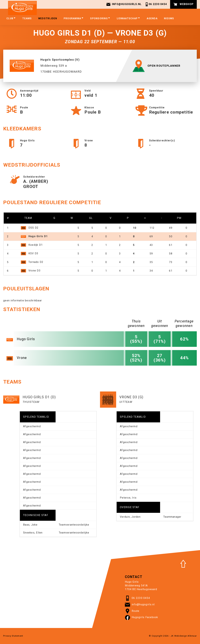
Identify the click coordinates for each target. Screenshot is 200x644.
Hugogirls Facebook (142, 617)
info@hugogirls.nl (124, 4)
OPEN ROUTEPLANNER (158, 66)
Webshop (183, 4)
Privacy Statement (13, 636)
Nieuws (169, 19)
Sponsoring (100, 19)
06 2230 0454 (156, 4)
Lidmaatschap (129, 19)
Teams (27, 19)
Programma (74, 19)
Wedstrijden (48, 19)
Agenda (152, 19)
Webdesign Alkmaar (186, 636)
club (11, 19)
